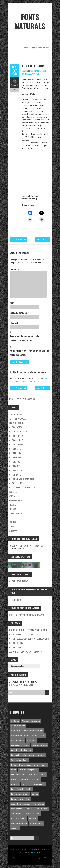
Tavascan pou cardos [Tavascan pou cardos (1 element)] (32, 814)
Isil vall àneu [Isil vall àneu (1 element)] (33, 774)
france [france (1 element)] (44, 765)
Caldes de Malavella (17, 419)
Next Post (40, 239)
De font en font (15, 600)
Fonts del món (15, 647)
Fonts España (14, 449)
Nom (13, 303)
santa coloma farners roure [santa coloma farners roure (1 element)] (21, 804)
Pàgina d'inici (17, 858)
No (15, 81)
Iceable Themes (35, 852)
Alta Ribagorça (15, 414)
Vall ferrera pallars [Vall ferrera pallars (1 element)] (36, 823)
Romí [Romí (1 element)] (28, 799)
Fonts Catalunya (16, 440)
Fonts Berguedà (16, 436)
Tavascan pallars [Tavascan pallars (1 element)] (41, 809)
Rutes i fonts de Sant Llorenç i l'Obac (26, 546)
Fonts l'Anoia (14, 462)
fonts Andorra (15, 427)
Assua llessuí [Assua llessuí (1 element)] (32, 740)
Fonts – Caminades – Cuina (21, 634)
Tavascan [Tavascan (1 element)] (29, 809)
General (12, 496)
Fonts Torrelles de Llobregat (22, 487)
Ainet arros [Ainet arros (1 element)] (15, 721)
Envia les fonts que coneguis (22, 399)
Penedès (12, 518)
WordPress (47, 849)
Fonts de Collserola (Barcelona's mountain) (28, 639)
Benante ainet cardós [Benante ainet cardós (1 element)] (40, 745)
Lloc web (14, 323)
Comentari (16, 269)
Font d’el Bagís (33, 66)
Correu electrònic (19, 313)
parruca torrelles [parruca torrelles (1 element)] (38, 784)
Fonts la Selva (36, 71)
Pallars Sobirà (15, 513)
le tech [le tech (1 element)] (43, 774)
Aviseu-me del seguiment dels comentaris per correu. (24, 338)
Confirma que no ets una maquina (28, 372)
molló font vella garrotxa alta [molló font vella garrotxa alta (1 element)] (30, 779)
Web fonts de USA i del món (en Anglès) (26, 652)
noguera (12, 505)
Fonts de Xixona (16, 643)
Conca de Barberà (16, 423)
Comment (15, 85)
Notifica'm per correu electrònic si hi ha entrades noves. (29, 353)
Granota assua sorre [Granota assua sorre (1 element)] (18, 774)
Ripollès (12, 522)
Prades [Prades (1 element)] (29, 789)
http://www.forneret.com (21, 685)
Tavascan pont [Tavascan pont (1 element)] (16, 814)
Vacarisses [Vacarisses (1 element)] (33, 818)
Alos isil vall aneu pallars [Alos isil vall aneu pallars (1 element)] (20, 735)
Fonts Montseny (16, 470)
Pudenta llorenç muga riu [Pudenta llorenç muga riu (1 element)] (20, 794)
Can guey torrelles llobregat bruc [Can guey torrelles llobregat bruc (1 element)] (23, 755)
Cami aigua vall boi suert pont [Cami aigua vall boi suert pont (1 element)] (22, 750)
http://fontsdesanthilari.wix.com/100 (26, 615)
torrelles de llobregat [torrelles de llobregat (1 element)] (19, 818)
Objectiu (47, 858)
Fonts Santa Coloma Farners (35, 72)
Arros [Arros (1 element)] (42, 735)
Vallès (11, 526)
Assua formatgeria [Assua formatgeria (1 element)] (18, 740)
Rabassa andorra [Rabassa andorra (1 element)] (17, 799)
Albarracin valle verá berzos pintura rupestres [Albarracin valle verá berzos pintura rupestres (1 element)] (27, 731)
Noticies (12, 509)
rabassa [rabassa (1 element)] (35, 794)
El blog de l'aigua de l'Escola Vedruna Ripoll (28, 630)
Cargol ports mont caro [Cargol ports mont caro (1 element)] (19, 760)
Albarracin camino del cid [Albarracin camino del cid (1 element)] (31, 721)
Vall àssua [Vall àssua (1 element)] (15, 828)
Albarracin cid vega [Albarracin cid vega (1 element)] (18, 726)
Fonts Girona (15, 457)
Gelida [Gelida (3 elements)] (14, 770)
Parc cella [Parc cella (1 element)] (26, 784)
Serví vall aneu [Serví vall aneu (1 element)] (39, 804)
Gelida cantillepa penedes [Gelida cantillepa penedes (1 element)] (28, 770)
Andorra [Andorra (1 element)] (35, 735)
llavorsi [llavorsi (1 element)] (14, 779)
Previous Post (21, 239)
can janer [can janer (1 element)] (41, 755)
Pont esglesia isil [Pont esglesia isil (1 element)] (17, 789)
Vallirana (13, 531)
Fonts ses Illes (15, 483)
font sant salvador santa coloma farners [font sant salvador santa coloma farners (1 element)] (25, 765)
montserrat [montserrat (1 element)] (15, 784)
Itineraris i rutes (17, 500)
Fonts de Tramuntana (18, 581)
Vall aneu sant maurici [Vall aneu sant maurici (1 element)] (19, 823)
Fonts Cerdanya (16, 444)
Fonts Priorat (15, 475)
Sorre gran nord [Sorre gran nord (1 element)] (17, 809)
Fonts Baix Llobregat (18, 431)
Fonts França (15, 453)
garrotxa (13, 492)
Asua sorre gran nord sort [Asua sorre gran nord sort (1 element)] (20, 745)
